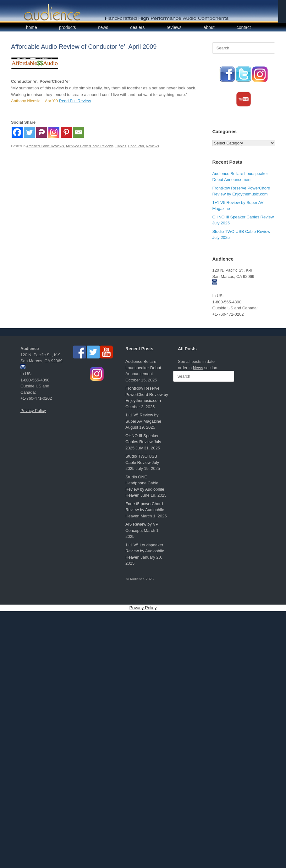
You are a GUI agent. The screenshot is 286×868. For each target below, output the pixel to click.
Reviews (152, 146)
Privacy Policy (33, 411)
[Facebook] (17, 132)
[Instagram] (54, 132)
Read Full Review (75, 101)
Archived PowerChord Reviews (90, 146)
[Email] (78, 132)
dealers (137, 27)
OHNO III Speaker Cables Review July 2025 (143, 442)
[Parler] (42, 132)
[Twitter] (29, 132)
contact (244, 27)
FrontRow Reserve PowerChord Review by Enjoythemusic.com (147, 394)
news (103, 27)
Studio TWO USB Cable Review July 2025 (142, 462)
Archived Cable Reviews (45, 146)
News (198, 368)
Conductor (136, 146)
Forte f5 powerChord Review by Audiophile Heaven (145, 510)
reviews (174, 27)
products (68, 27)
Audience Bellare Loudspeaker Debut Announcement (143, 368)
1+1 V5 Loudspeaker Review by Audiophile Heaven (145, 551)
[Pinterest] (66, 132)
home (32, 27)
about (209, 27)
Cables (121, 146)
